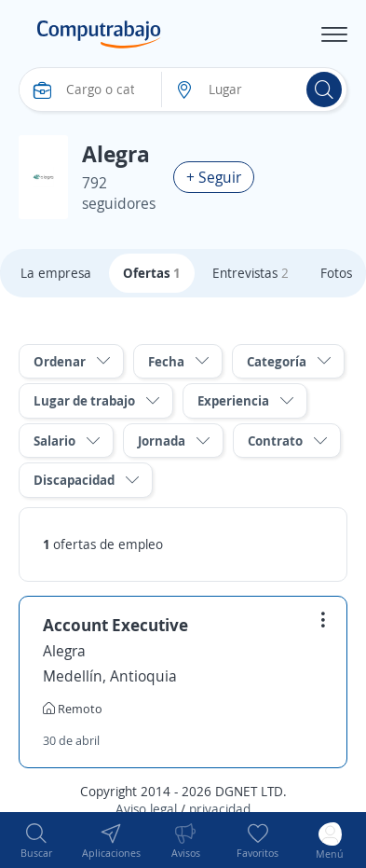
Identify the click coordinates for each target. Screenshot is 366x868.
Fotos (336, 273)
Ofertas (152, 273)
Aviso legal (146, 809)
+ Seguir (214, 177)
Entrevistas (251, 273)
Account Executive (115, 625)
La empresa (56, 273)
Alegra (64, 651)
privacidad (220, 809)
